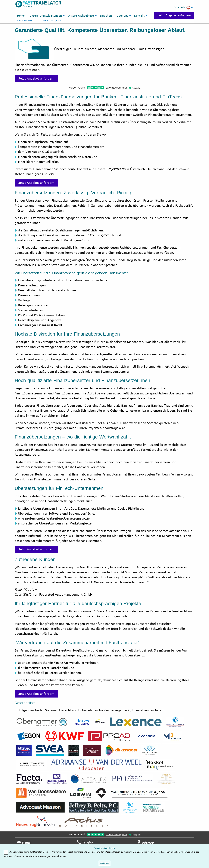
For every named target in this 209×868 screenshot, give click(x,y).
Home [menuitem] (21, 16)
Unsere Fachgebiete (26, 21)
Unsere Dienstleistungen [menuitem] (46, 16)
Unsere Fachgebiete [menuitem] (81, 16)
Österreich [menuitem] (182, 8)
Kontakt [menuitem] (139, 16)
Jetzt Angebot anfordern (174, 15)
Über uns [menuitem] (122, 16)
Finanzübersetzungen (51, 21)
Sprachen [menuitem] (106, 16)
